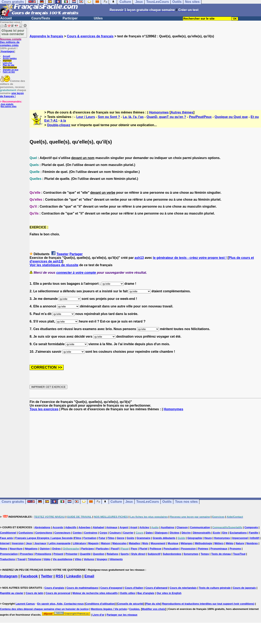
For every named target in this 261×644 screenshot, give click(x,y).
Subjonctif (154, 554)
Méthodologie (204, 543)
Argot (134, 527)
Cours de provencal (58, 593)
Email (89, 576)
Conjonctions (44, 533)
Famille (254, 533)
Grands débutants (164, 538)
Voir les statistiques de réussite (54, 265)
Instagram (9, 576)
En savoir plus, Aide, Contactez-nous (60, 604)
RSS (59, 576)
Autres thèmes (182, 112)
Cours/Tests (41, 18)
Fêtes (111, 538)
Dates (149, 533)
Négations (31, 549)
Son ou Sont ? (109, 117)
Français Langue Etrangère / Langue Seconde (44, 538)
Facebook (29, 576)
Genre (121, 538)
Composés (251, 527)
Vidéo (47, 559)
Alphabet (98, 527)
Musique (173, 543)
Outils (167, 502)
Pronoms (235, 549)
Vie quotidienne (63, 559)
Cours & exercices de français (90, 36)
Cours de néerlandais (183, 588)
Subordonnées (172, 554)
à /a (63, 121)
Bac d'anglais (146, 593)
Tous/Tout (239, 554)
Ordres (56, 549)
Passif (115, 549)
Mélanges (187, 543)
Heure (208, 538)
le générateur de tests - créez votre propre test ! (190, 258)
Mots (145, 543)
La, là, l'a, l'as (133, 117)
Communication (200, 527)
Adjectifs (71, 527)
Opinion (45, 549)
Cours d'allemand (156, 588)
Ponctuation (171, 549)
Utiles (98, 18)
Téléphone (35, 559)
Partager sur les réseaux (122, 615)
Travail (22, 559)
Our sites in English (169, 593)
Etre (225, 533)
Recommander (10, 67)
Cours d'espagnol (111, 588)
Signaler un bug (11, 70)
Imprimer (7, 61)
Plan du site (9, 65)
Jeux (129, 502)
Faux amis (7, 538)
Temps (205, 554)
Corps (103, 533)
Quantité (85, 554)
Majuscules (119, 543)
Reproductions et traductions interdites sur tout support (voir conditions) (208, 604)
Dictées (175, 533)
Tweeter (62, 254)
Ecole (216, 533)
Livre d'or (7, 63)
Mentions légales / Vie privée (109, 609)
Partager (76, 254)
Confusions (26, 533)
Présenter (72, 554)
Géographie (195, 538)
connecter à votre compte (76, 273)
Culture (116, 502)
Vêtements (116, 559)
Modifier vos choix (154, 609)
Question (98, 554)
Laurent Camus (25, 604)
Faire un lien (9, 72)
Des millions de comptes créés (11, 42)
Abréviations (42, 527)
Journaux (40, 543)
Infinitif (255, 538)
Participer (70, 18)
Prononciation (9, 554)
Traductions (8, 559)
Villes (78, 559)
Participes (87, 549)
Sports (125, 554)
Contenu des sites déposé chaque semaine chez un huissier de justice (44, 609)
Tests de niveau (221, 554)
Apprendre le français (46, 36)
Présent (58, 554)
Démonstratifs (202, 533)
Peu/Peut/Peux (200, 117)
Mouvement (158, 543)
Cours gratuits (13, 502)
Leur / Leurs (86, 117)
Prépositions (43, 554)
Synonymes (191, 554)
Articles (144, 527)
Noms (4, 549)
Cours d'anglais (54, 588)
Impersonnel (240, 538)
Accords (58, 527)
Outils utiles (127, 593)
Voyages (102, 559)
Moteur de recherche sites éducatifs (95, 593)
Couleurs (115, 533)
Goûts (130, 538)
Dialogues (161, 533)
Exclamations (238, 533)
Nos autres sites (8, 106)
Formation (90, 538)
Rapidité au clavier (12, 593)
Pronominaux (219, 549)
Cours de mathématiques (82, 588)
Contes (77, 533)
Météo (230, 543)
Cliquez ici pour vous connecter (13, 32)
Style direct (138, 554)
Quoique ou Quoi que (231, 117)
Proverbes (27, 554)
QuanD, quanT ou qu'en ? (166, 117)
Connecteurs (62, 533)
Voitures (89, 559)
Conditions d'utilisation (100, 604)
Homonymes (159, 112)
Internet (5, 543)
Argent (124, 527)
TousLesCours (148, 502)
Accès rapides (10, 58)
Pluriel (143, 549)
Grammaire (143, 538)
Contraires (91, 533)
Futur (102, 538)
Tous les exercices (44, 409)
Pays (134, 549)
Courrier (128, 533)
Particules (102, 549)
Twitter (47, 576)
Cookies (134, 609)
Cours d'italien (134, 588)
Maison (106, 543)
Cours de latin (35, 593)
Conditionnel (8, 533)
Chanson (182, 527)
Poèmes (203, 549)
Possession (188, 549)
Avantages (7, 51)
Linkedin (74, 576)
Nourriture (16, 549)
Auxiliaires (168, 527)
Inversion (18, 543)
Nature (240, 543)
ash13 (139, 258)
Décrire (186, 533)
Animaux (112, 527)
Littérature (79, 543)
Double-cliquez (59, 125)
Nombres (252, 543)
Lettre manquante (59, 543)
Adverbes (85, 527)
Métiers (219, 543)
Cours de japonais (244, 588)
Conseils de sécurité (130, 604)
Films (78, 538)
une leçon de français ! (12, 95)
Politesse (155, 549)
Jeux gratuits (7, 104)
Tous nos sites (186, 502)
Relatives (112, 554)
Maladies (134, 543)
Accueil (6, 18)
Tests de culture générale (215, 588)
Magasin (93, 543)
